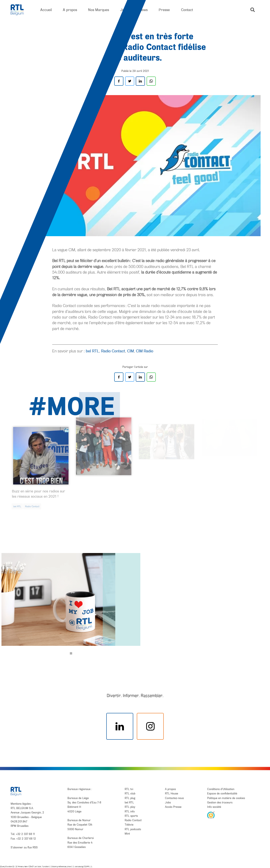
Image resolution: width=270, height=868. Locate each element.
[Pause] (71, 653)
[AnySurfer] (211, 815)
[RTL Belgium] (20, 10)
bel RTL (92, 351)
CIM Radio (145, 351)
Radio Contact (113, 351)
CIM (131, 351)
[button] (253, 10)
